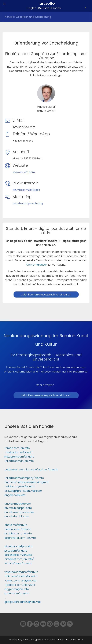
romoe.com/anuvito (17, 448)
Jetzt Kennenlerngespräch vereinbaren (46, 295)
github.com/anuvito (17, 593)
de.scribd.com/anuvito (19, 555)
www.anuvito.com (24, 172)
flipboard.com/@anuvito (20, 585)
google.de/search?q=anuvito (23, 602)
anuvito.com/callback (26, 190)
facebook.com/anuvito (19, 452)
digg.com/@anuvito (17, 589)
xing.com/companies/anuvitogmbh (27, 482)
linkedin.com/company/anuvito (24, 478)
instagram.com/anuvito (19, 457)
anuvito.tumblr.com (17, 516)
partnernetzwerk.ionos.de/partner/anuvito (31, 470)
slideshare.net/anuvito (19, 546)
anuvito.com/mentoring (28, 203)
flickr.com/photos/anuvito (21, 576)
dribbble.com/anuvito (18, 534)
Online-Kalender (37, 265)
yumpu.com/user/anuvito (21, 581)
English (32, 8)
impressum (63, 640)
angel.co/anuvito (15, 495)
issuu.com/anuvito (16, 551)
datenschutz (76, 640)
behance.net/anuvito (18, 529)
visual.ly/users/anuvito (18, 563)
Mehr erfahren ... (46, 385)
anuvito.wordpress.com (19, 512)
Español (56, 8)
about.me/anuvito (16, 525)
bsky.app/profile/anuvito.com (23, 491)
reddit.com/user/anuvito (20, 487)
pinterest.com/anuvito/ (19, 559)
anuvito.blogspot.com (18, 508)
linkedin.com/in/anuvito (19, 461)
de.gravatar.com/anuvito (20, 538)
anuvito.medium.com (18, 504)
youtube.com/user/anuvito (21, 572)
